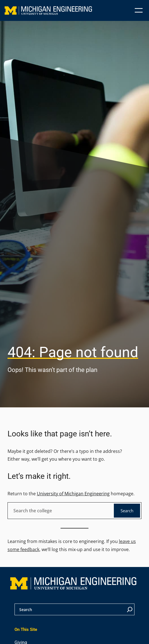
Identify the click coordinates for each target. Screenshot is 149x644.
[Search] (130, 609)
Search (127, 511)
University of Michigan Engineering (73, 494)
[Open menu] (139, 10)
